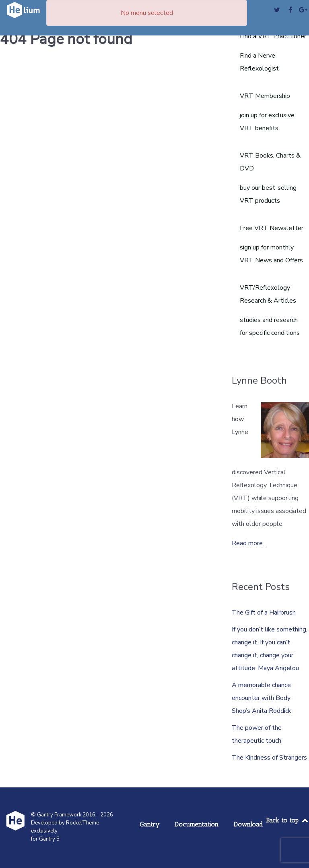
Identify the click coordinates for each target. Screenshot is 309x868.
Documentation (196, 824)
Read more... (249, 543)
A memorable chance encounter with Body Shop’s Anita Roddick (262, 698)
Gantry (149, 824)
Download (248, 824)
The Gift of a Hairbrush (264, 613)
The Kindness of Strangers (269, 758)
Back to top (287, 820)
